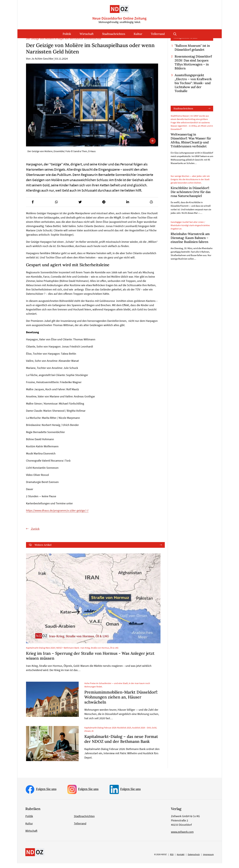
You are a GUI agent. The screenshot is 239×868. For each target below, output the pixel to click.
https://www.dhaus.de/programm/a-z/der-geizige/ (56, 515)
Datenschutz (194, 859)
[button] (33, 207)
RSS (172, 859)
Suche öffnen (175, 34)
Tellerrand (158, 34)
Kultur (138, 34)
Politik (67, 34)
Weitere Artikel (43, 550)
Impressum (208, 859)
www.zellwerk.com (182, 837)
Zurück (35, 533)
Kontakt (181, 859)
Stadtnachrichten (114, 34)
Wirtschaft (87, 34)
